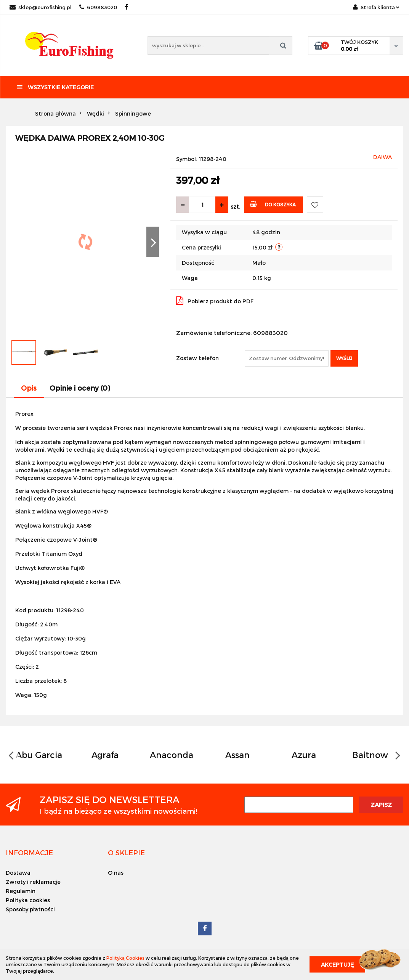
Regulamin (21, 891)
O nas (116, 873)
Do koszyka (273, 204)
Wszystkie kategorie (55, 87)
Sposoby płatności (30, 909)
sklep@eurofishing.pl (41, 7)
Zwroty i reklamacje (33, 882)
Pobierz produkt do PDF (215, 301)
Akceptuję (337, 965)
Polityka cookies (28, 900)
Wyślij (344, 358)
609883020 (98, 7)
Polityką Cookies (125, 958)
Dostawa (18, 873)
